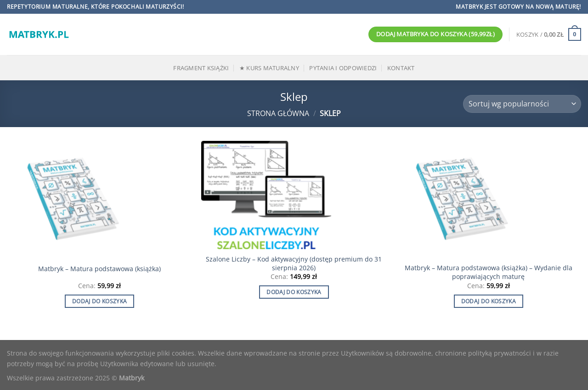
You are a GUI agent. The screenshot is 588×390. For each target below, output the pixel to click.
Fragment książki (201, 68)
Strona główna (278, 113)
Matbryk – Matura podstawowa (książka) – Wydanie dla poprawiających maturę (489, 272)
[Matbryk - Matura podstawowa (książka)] (100, 199)
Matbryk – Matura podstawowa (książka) (99, 269)
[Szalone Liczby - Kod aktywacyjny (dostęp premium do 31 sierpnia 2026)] (294, 195)
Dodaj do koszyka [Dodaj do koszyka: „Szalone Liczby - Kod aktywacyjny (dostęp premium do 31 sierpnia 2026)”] (294, 292)
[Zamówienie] (522, 104)
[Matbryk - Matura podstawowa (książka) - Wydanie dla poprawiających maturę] (488, 199)
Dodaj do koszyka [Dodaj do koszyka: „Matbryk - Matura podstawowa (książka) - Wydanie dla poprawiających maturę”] (489, 301)
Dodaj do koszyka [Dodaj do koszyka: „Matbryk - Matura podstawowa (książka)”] (100, 301)
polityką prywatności (500, 353)
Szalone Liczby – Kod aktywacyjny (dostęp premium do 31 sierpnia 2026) (294, 264)
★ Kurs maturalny (269, 68)
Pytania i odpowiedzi (343, 68)
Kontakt (401, 68)
